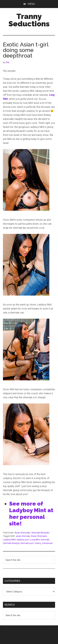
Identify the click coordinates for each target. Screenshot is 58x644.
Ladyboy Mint (9, 540)
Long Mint (35, 540)
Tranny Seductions (29, 20)
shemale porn (27, 543)
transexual (47, 543)
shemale (45, 540)
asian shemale (23, 536)
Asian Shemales (23, 533)
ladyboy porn (23, 540)
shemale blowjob (11, 543)
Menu (31, 4)
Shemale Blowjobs (40, 533)
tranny (38, 543)
